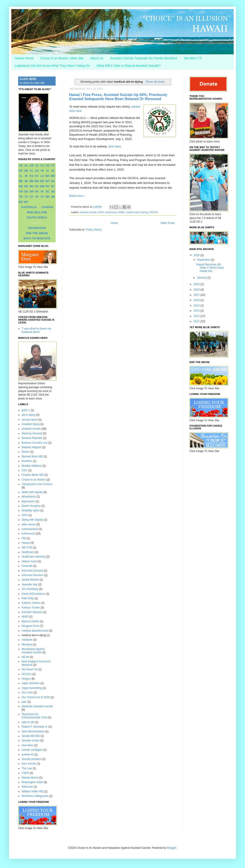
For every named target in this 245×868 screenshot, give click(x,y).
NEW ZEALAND (37, 212)
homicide (27, 566)
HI (42, 171)
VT (42, 197)
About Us (97, 58)
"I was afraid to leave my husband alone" (36, 330)
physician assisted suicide (37, 706)
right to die (28, 722)
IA (48, 171)
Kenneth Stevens (32, 612)
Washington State (32, 782)
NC (53, 181)
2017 (197, 295)
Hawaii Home (24, 58)
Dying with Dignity (32, 520)
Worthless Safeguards (35, 796)
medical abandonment (35, 631)
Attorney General (32, 433)
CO (48, 166)
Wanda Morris (30, 778)
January (202, 278)
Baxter (26, 452)
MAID (121, 212)
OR (32, 192)
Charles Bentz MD (33, 475)
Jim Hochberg (30, 589)
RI (42, 192)
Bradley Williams (32, 466)
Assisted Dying (31, 424)
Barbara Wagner (32, 447)
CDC (24, 470)
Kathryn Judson (31, 603)
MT (48, 181)
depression (28, 501)
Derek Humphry (31, 506)
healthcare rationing (33, 557)
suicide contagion (32, 750)
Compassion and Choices (37, 484)
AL (26, 166)
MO (37, 181)
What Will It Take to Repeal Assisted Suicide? (129, 66)
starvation (27, 745)
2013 (197, 311)
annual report (30, 420)
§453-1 (26, 410)
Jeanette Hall (29, 584)
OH (21, 192)
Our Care (27, 692)
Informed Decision (33, 575)
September (204, 260)
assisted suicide (88, 212)
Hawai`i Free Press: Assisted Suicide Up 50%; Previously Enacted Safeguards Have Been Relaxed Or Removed (118, 97)
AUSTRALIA (29, 207)
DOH (101, 212)
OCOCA (154, 212)
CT (53, 166)
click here (115, 146)
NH (31, 186)
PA (37, 192)
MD (53, 176)
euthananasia (30, 529)
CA (42, 166)
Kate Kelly (28, 598)
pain (24, 702)
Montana (27, 644)
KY (37, 176)
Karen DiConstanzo (33, 594)
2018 (197, 290)
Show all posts (155, 82)
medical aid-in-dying (137, 212)
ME (21, 181)
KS (32, 176)
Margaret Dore (30, 626)
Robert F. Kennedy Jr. (35, 727)
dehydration (29, 497)
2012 (197, 316)
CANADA (48, 207)
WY (26, 202)
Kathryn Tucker (31, 608)
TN (21, 197)
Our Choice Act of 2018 (36, 697)
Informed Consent (32, 571)
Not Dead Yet (30, 669)
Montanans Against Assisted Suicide (33, 651)
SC (48, 192)
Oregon (26, 679)
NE (26, 186)
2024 (197, 284)
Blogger (172, 848)
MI (26, 181)
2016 (197, 300)
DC (21, 171)
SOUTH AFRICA (37, 218)
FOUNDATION (37, 228)
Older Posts (168, 223)
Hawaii (26, 543)
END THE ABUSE (37, 233)
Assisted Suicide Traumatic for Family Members (144, 58)
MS (42, 181)
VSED (25, 773)
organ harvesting (32, 688)
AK (21, 166)
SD (53, 192)
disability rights (31, 510)
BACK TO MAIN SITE (37, 238)
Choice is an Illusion (34, 480)
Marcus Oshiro (30, 621)
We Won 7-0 (193, 58)
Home (114, 223)
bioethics (27, 461)
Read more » (77, 196)
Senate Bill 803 (31, 736)
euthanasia (111, 212)
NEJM (25, 657)
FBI (24, 538)
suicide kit (28, 755)
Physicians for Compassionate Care (34, 716)
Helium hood (29, 561)
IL (21, 176)
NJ (37, 186)
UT (32, 197)
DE (26, 171)
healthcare (28, 552)
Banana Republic (32, 438)
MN (32, 181)
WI (53, 197)
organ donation (31, 683)
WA (48, 197)
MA (48, 176)
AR (31, 166)
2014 (197, 305)
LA (42, 176)
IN (26, 176)
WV (21, 202)
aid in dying (28, 415)
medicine (27, 640)
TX (26, 197)
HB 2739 (27, 548)
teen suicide (29, 764)
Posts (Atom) (94, 230)
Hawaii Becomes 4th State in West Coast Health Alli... (210, 268)
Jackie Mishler (30, 580)
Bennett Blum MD (32, 457)
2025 (197, 255)
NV (48, 186)
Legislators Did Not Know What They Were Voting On (52, 66)
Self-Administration (33, 731)
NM (42, 186)
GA (37, 171)
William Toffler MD (32, 791)
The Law (27, 768)
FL (32, 171)
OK (26, 192)
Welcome (27, 787)
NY (53, 186)
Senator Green (31, 741)
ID (53, 171)
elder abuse (29, 524)
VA (37, 197)
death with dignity (32, 492)
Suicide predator (31, 759)
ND (21, 186)
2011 (197, 321)
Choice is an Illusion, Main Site (62, 58)
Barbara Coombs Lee (34, 443)
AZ (37, 166)
